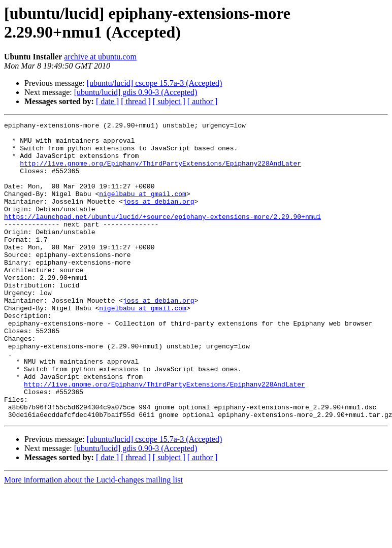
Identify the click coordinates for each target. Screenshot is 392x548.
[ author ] (203, 101)
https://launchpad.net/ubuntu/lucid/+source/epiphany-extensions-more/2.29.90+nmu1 (162, 236)
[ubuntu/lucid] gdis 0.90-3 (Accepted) (136, 92)
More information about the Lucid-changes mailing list (93, 539)
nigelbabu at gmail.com (143, 209)
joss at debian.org (158, 218)
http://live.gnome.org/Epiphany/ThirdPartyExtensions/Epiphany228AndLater (160, 172)
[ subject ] (169, 101)
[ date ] (107, 101)
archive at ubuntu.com (100, 57)
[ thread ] (136, 101)
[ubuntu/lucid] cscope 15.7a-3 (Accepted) (155, 83)
